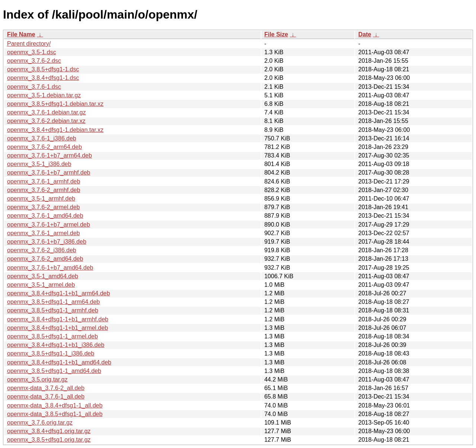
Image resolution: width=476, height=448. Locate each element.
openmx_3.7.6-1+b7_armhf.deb (49, 173)
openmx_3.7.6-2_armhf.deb (44, 190)
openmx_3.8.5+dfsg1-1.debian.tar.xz (55, 104)
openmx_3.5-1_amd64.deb (43, 276)
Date (365, 34)
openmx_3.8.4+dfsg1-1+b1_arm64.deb (59, 293)
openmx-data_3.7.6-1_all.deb (46, 397)
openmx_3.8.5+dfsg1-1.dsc (43, 69)
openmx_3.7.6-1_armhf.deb (44, 181)
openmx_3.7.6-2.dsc (34, 61)
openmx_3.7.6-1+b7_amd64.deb (50, 268)
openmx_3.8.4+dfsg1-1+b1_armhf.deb (58, 319)
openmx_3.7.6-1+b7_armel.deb (49, 225)
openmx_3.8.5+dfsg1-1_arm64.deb (54, 302)
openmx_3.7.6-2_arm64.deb (44, 147)
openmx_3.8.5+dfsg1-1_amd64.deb (54, 371)
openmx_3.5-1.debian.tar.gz (44, 95)
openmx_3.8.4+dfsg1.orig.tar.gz (49, 431)
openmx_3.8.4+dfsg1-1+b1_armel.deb (57, 328)
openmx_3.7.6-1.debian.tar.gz (46, 112)
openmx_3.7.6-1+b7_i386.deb (47, 242)
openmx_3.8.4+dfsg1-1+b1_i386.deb (56, 345)
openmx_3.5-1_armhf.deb (41, 199)
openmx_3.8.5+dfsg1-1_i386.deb (51, 353)
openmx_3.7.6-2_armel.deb (44, 207)
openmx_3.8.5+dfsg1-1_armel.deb (52, 336)
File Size (276, 34)
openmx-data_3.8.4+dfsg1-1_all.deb (55, 405)
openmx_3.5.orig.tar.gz (37, 379)
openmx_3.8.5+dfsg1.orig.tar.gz (49, 440)
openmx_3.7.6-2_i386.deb (42, 250)
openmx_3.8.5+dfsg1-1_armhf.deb (53, 310)
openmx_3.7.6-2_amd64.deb (45, 259)
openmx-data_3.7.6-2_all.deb (46, 388)
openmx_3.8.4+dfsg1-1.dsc (43, 78)
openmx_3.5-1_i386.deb (39, 164)
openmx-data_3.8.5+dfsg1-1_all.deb (55, 414)
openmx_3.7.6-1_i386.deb (42, 138)
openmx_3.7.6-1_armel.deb (44, 233)
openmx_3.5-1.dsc (32, 52)
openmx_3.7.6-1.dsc (34, 87)
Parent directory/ (29, 44)
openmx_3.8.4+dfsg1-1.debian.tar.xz (55, 130)
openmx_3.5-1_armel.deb (41, 285)
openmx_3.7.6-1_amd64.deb (45, 216)
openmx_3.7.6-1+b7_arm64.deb (49, 155)
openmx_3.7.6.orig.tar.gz (40, 423)
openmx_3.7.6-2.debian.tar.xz (46, 121)
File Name (21, 34)
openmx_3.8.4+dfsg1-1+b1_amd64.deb (59, 362)
